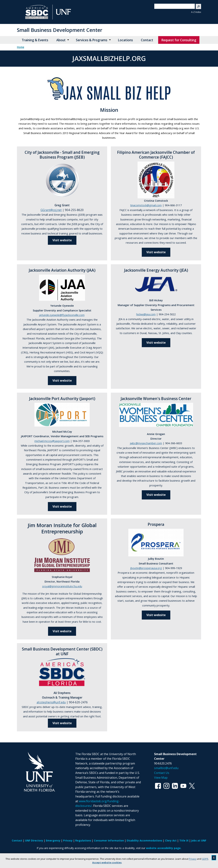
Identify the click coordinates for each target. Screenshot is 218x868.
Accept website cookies (107, 862)
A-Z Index (196, 12)
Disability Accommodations (144, 840)
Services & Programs (92, 40)
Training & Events (35, 40)
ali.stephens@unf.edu (51, 702)
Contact (147, 40)
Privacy (193, 859)
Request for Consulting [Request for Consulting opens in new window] (179, 40)
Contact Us (162, 773)
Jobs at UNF (199, 840)
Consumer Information (109, 840)
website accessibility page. (164, 848)
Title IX (184, 840)
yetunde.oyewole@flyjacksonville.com (62, 315)
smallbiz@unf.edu (166, 768)
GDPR (205, 859)
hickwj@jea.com (146, 314)
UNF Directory (34, 840)
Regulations (83, 840)
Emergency (53, 840)
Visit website (62, 380)
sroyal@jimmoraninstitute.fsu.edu (62, 586)
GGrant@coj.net (51, 210)
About (61, 40)
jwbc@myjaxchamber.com (146, 443)
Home (21, 47)
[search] (173, 6)
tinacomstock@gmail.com (146, 205)
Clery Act (171, 840)
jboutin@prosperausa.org (146, 568)
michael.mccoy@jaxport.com (52, 441)
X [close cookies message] (214, 858)
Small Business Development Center (60, 30)
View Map (161, 778)
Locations (125, 40)
